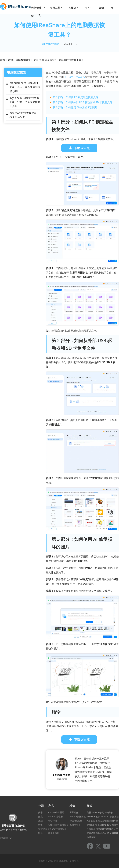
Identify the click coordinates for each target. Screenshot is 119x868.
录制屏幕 (98, 829)
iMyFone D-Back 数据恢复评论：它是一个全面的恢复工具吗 (25, 102)
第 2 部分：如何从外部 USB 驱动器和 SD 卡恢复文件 (83, 102)
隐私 (40, 817)
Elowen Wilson (51, 44)
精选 (72, 806)
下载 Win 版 (82, 148)
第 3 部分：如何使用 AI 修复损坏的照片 (75, 107)
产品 (51, 806)
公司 (41, 806)
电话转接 (53, 821)
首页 (3, 60)
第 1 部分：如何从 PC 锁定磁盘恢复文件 (76, 97)
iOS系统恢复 (76, 821)
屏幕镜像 (74, 812)
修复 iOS (104, 812)
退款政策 (43, 829)
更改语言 (4, 838)
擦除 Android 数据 (105, 817)
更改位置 (100, 821)
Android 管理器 (56, 812)
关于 (40, 812)
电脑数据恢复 (23, 60)
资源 (101, 8)
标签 (90, 806)
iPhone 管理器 (55, 817)
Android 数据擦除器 (58, 825)
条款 (40, 821)
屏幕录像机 (54, 833)
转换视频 (91, 837)
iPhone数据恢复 (78, 817)
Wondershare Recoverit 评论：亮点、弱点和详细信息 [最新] (25, 87)
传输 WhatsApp (99, 833)
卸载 (40, 833)
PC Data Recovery (74, 77)
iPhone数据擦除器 (57, 829)
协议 (40, 825)
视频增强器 (75, 825)
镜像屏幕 (109, 821)
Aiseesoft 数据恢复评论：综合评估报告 (24, 115)
